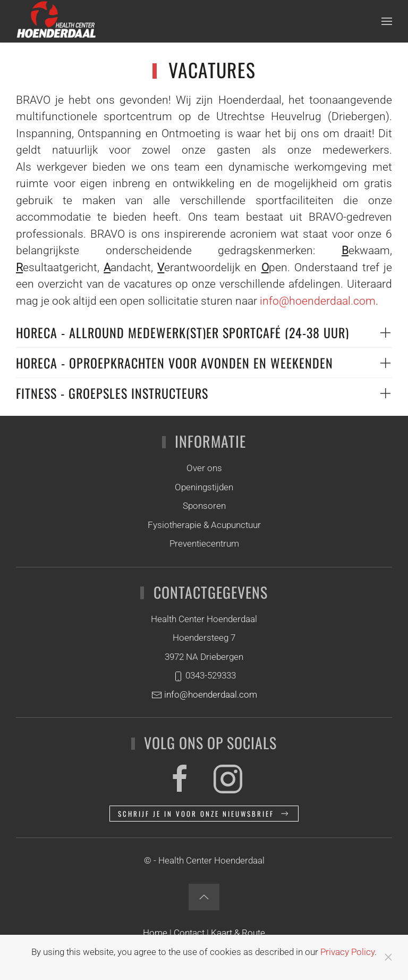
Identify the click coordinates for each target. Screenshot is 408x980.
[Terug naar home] (56, 21)
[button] (387, 21)
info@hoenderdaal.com (318, 301)
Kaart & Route (238, 933)
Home (155, 933)
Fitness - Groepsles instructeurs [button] (112, 393)
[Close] (388, 957)
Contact (190, 933)
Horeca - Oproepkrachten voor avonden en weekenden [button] (175, 363)
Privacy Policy (347, 952)
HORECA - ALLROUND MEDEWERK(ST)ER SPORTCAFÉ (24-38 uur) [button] (182, 332)
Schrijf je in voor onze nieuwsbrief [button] (204, 814)
